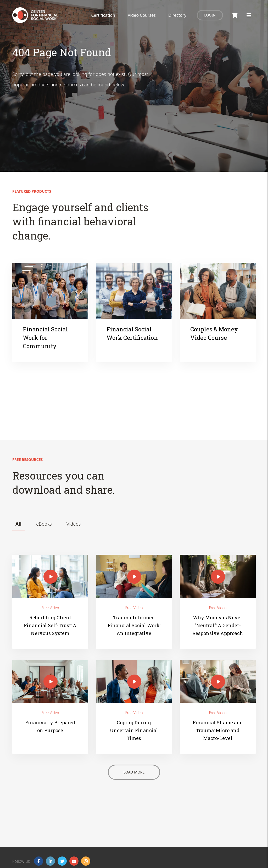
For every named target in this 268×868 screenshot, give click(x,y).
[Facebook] (39, 861)
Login (210, 15)
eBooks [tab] (44, 524)
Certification (103, 15)
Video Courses (142, 15)
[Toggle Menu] (249, 15)
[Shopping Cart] (235, 15)
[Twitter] (62, 861)
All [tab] (18, 524)
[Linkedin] (50, 861)
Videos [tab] (74, 524)
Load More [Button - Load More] (134, 772)
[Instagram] (86, 861)
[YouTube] (74, 861)
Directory (177, 15)
